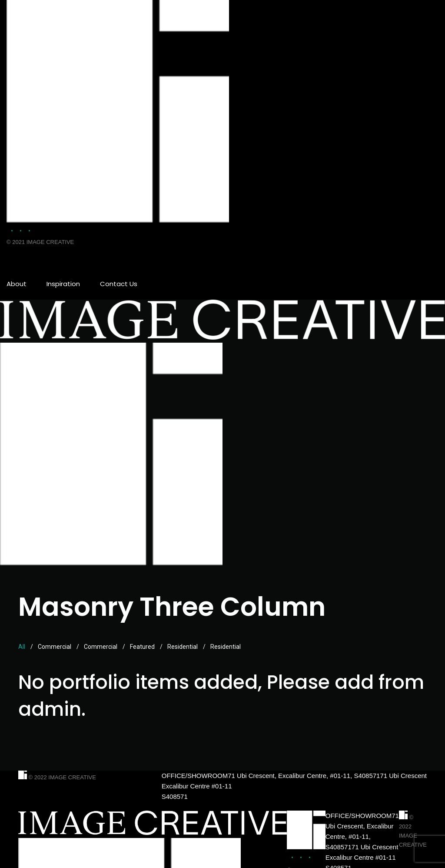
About (17, 284)
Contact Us (119, 284)
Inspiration (63, 284)
